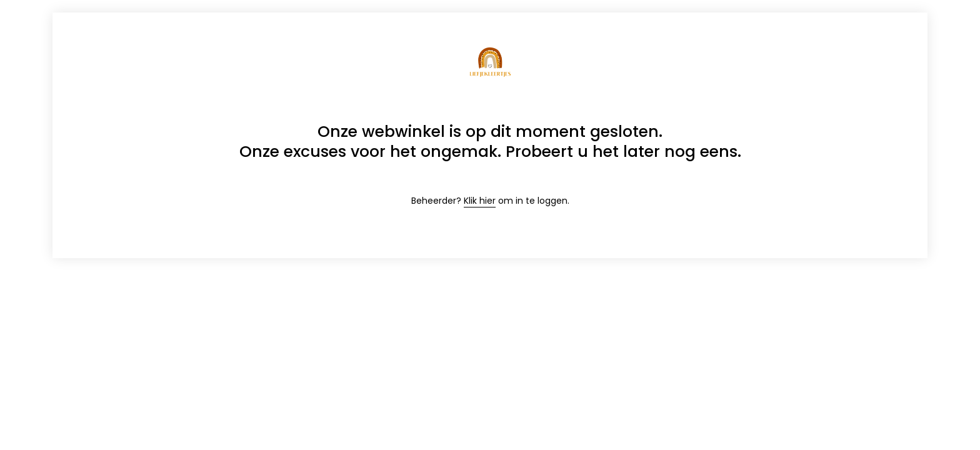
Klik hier (480, 201)
